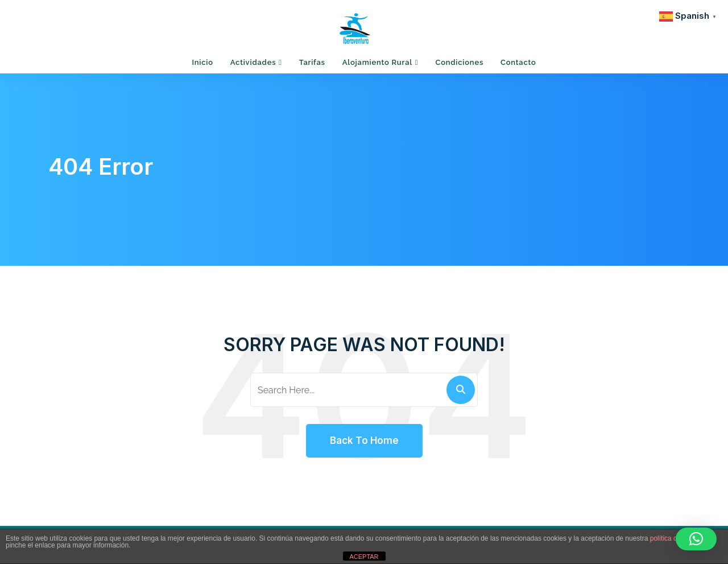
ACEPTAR (364, 557)
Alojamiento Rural (377, 62)
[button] (696, 539)
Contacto (518, 62)
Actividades (253, 62)
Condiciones (459, 62)
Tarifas (312, 62)
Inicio (202, 62)
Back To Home (364, 441)
